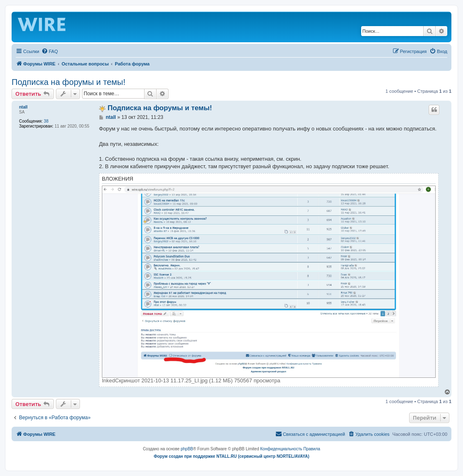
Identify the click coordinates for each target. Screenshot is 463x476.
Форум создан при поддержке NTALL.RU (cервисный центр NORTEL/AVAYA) (231, 456)
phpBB (187, 449)
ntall (23, 107)
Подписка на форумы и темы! (69, 82)
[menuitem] (50, 51)
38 (46, 121)
